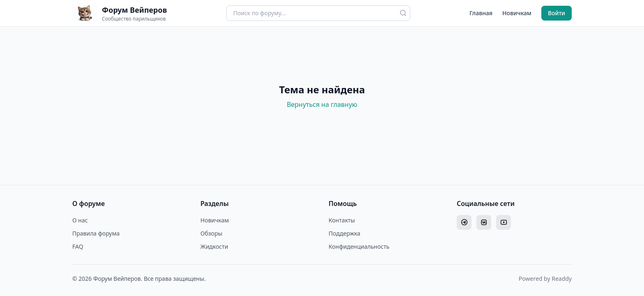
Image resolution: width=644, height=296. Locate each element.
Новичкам (517, 13)
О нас (80, 220)
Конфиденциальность (359, 246)
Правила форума (96, 233)
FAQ (78, 246)
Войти (557, 13)
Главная (481, 13)
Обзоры (211, 233)
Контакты (342, 220)
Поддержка (344, 233)
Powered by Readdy (545, 279)
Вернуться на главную (322, 104)
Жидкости (214, 246)
